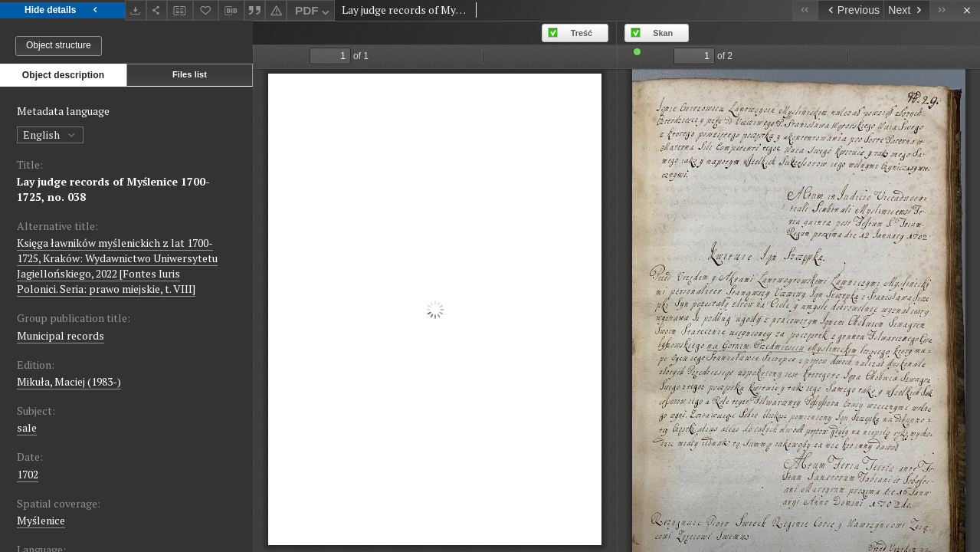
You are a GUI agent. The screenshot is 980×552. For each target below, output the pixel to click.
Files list (190, 74)
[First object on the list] (805, 10)
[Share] (157, 10)
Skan (663, 33)
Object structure (59, 45)
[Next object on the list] (906, 10)
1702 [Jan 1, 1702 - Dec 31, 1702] (28, 474)
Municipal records (61, 335)
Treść (582, 33)
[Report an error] (276, 10)
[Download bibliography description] (231, 11)
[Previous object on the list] (851, 10)
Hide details (62, 10)
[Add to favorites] (206, 10)
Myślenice (41, 520)
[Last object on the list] (942, 10)
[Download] (136, 10)
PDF (314, 13)
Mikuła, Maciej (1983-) (69, 381)
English (50, 135)
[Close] (967, 10)
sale (27, 427)
